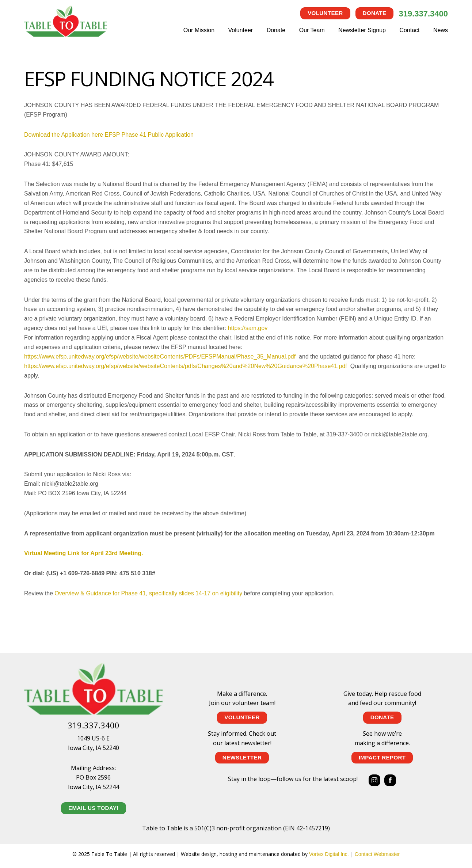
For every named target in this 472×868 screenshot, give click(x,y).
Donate (375, 13)
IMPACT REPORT (382, 757)
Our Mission (199, 30)
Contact (409, 30)
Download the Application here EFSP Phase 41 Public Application (109, 135)
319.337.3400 (423, 14)
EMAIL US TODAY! (94, 808)
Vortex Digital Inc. (329, 854)
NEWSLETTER (242, 757)
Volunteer (325, 13)
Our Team (312, 30)
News (441, 30)
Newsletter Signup (362, 30)
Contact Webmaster (377, 854)
